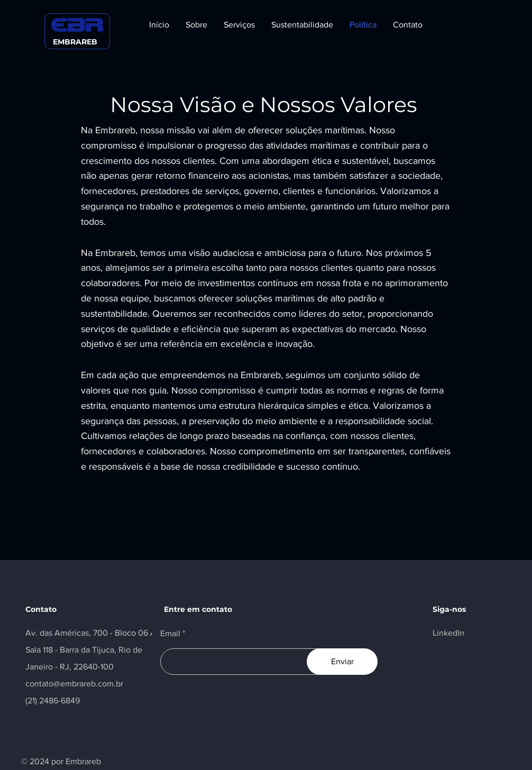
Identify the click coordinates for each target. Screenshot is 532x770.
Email (170, 634)
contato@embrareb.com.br (74, 684)
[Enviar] (342, 662)
